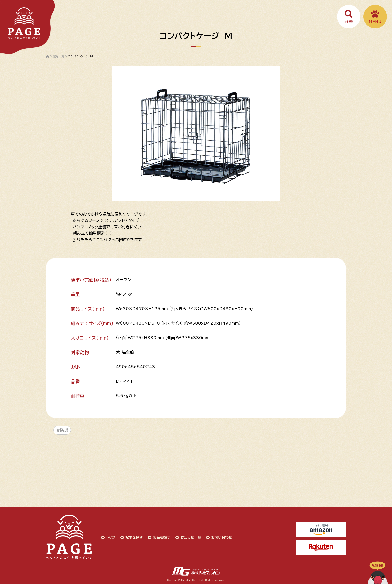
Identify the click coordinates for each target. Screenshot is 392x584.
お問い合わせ (221, 537)
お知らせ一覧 (191, 537)
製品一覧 (59, 56)
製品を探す (161, 537)
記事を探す (134, 537)
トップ (111, 537)
